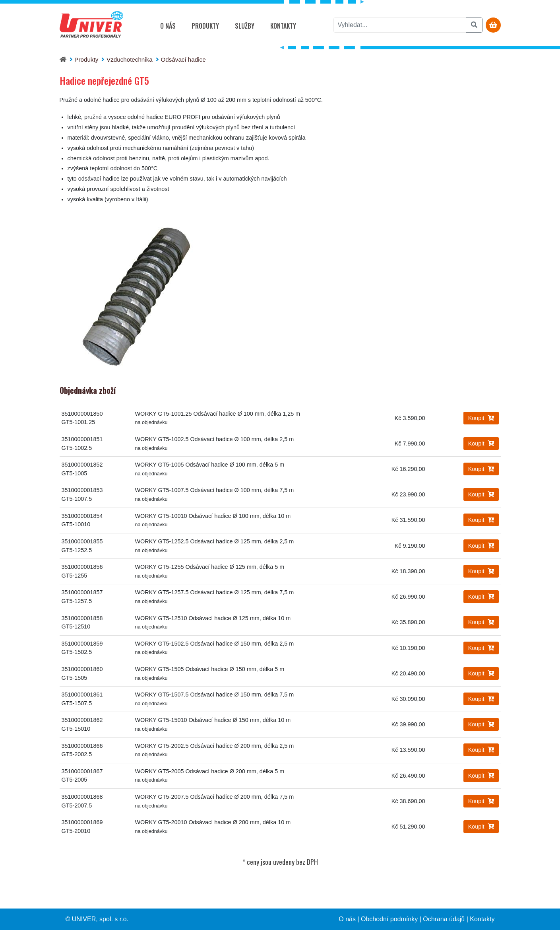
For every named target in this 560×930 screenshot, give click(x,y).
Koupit (481, 418)
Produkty (205, 26)
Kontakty (283, 26)
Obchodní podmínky (389, 919)
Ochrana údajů (444, 919)
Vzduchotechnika (130, 59)
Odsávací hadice (183, 59)
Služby (245, 26)
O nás (168, 26)
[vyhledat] (400, 25)
